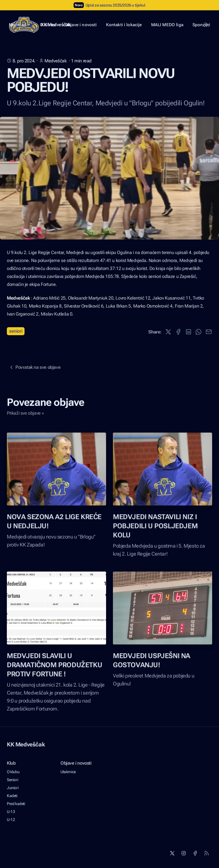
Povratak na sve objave (35, 367)
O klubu (13, 772)
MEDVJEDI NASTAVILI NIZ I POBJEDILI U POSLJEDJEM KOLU (155, 526)
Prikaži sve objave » (26, 413)
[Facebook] (195, 853)
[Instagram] (184, 853)
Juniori (13, 788)
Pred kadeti (16, 804)
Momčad (20, 25)
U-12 (11, 820)
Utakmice (68, 772)
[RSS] (206, 853)
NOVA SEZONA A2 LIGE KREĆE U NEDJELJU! (54, 521)
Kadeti (12, 796)
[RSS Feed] (206, 25)
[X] (172, 853)
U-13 (11, 812)
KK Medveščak (26, 744)
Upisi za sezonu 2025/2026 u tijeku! (115, 5)
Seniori (16, 331)
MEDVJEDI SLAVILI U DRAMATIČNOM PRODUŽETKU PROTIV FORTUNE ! (54, 665)
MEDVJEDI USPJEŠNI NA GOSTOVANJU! (152, 660)
